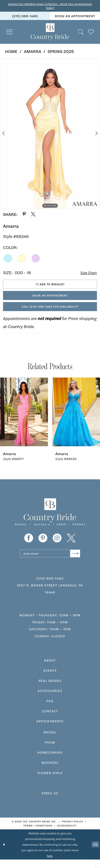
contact (50, 719)
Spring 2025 (61, 53)
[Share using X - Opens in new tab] (33, 216)
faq (50, 709)
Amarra (33, 53)
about (50, 669)
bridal (50, 741)
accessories (50, 699)
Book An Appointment (50, 300)
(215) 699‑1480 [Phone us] (25, 17)
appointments (50, 730)
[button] (10, 33)
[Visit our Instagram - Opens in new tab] (57, 545)
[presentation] (24, 419)
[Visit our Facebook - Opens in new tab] (29, 545)
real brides (50, 689)
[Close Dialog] (5, 853)
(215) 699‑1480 (50, 587)
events (50, 679)
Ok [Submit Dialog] (95, 853)
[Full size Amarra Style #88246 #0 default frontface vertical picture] (50, 135)
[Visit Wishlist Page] (91, 33)
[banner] (50, 33)
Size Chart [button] (87, 274)
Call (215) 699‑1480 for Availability (50, 313)
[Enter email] (50, 561)
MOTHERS (50, 771)
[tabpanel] (50, 135)
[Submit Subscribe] (74, 561)
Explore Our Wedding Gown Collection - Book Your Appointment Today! (50, 6)
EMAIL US (50, 801)
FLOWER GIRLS (50, 781)
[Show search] (81, 33)
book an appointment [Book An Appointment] (75, 17)
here (50, 864)
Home (11, 53)
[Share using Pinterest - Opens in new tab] (24, 216)
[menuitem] (25, 17)
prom (50, 751)
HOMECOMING (50, 761)
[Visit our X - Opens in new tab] (71, 545)
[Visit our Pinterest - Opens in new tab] (43, 545)
